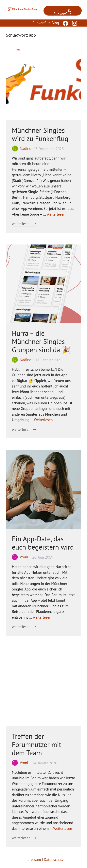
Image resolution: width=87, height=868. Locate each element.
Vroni (24, 557)
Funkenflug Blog (46, 23)
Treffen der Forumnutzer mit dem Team (37, 744)
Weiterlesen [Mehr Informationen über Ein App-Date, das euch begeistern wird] (42, 617)
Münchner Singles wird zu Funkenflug (40, 134)
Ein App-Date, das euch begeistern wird (43, 543)
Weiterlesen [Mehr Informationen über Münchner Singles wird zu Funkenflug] (56, 214)
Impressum (32, 860)
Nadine (26, 149)
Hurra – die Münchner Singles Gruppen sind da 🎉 (41, 341)
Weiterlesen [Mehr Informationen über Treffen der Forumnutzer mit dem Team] (63, 828)
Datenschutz (54, 860)
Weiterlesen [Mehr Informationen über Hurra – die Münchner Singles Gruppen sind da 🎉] (43, 420)
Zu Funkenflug (63, 12)
